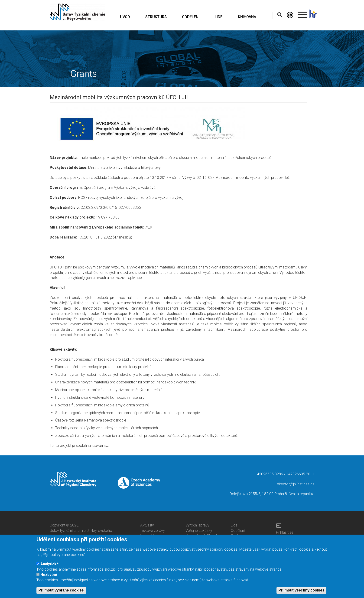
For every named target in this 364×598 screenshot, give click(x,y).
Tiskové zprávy (153, 531)
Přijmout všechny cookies (301, 594)
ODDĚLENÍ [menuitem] (191, 17)
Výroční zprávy (197, 525)
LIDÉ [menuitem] (219, 17)
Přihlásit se (285, 532)
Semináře (148, 536)
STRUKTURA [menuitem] (156, 17)
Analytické (50, 568)
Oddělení (238, 531)
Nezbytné (49, 578)
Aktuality (147, 525)
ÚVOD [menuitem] (125, 17)
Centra (236, 536)
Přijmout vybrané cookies (61, 594)
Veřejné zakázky (199, 531)
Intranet (282, 538)
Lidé (234, 525)
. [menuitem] (302, 13)
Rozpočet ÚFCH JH (201, 536)
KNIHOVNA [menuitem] (247, 17)
